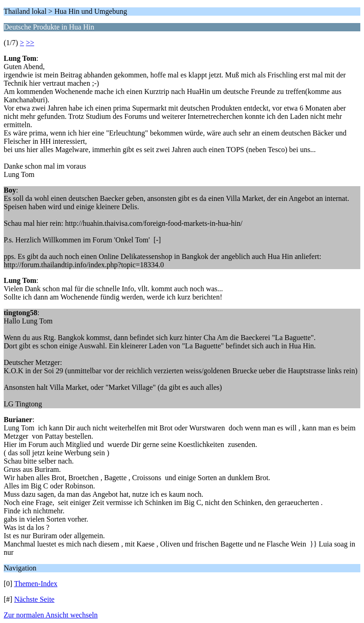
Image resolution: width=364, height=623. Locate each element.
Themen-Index (35, 584)
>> (30, 43)
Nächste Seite (35, 599)
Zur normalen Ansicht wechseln (51, 615)
